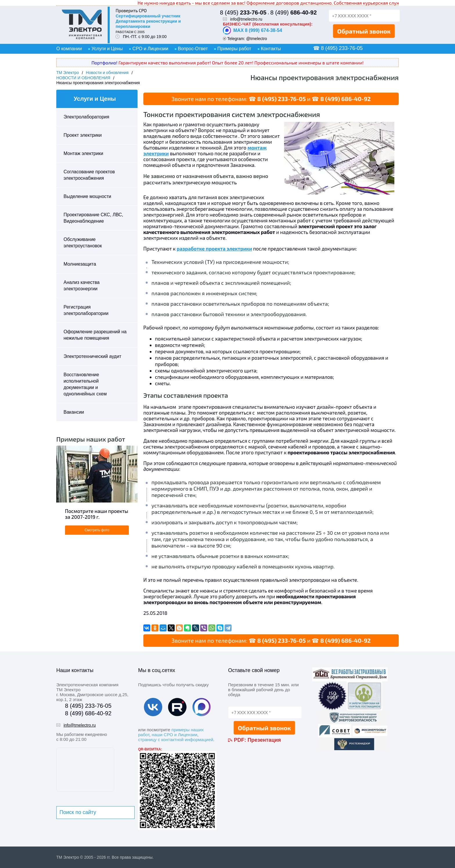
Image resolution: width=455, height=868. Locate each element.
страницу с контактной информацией (176, 740)
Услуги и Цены (107, 49)
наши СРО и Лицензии (175, 735)
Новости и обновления (107, 73)
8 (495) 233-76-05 (281, 99)
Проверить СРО (131, 10)
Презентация (264, 740)
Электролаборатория (86, 117)
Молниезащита (80, 264)
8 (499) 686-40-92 (345, 99)
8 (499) (293, 12)
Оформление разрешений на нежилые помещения (95, 335)
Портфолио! (104, 63)
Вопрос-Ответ (193, 49)
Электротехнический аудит (92, 356)
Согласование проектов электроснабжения (89, 175)
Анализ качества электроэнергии (82, 286)
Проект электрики (83, 135)
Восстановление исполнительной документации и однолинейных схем (85, 384)
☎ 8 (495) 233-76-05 (338, 48)
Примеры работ (234, 49)
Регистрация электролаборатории (86, 310)
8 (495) (243, 12)
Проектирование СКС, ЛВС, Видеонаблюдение (93, 218)
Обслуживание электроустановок (83, 243)
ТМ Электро (68, 73)
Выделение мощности (87, 196)
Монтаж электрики (83, 153)
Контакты (271, 49)
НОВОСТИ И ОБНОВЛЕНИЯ (83, 78)
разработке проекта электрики (214, 248)
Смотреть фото (97, 530)
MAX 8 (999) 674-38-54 (252, 30)
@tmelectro (257, 39)
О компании (69, 49)
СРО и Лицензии (150, 49)
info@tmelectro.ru (246, 19)
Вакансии (74, 412)
